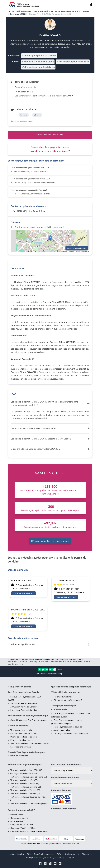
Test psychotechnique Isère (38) (24, 780)
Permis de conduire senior (22, 740)
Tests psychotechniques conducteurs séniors (30, 744)
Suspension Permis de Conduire (24, 704)
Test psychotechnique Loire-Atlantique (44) (29, 804)
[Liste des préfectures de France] (72, 783)
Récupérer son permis (19, 687)
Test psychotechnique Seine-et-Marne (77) (29, 777)
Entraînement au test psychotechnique (28, 716)
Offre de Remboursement (68, 854)
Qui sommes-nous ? (19, 818)
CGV (29, 854)
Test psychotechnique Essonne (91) (26, 787)
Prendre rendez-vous (50, 135)
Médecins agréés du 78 (23, 645)
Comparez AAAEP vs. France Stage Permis (29, 831)
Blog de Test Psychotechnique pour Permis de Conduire (26, 754)
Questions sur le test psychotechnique (71, 687)
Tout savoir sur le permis (21, 730)
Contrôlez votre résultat (64, 809)
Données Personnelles (44, 854)
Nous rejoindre (17, 821)
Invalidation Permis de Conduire (24, 710)
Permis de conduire (18, 726)
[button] (50, 238)
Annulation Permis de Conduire (24, 707)
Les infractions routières (21, 747)
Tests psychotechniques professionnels (64, 707)
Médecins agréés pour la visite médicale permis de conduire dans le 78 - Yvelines (54, 11)
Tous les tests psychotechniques (25, 765)
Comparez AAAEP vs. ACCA (23, 828)
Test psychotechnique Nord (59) (24, 774)
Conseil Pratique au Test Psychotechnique (28, 720)
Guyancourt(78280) (19, 14)
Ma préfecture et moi (63, 697)
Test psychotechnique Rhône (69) (25, 784)
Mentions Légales (16, 854)
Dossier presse (17, 815)
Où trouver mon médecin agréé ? (68, 700)
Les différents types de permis (24, 734)
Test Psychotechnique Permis (23, 692)
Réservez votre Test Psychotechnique (50, 541)
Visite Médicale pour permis (66, 692)
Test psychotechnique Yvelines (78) (25, 790)
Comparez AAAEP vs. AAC (22, 825)
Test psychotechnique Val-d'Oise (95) (26, 770)
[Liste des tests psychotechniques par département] (72, 770)
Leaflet (64, 251)
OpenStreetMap (75, 251)
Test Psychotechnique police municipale (71, 734)
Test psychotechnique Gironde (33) (25, 794)
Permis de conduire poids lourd (24, 737)
